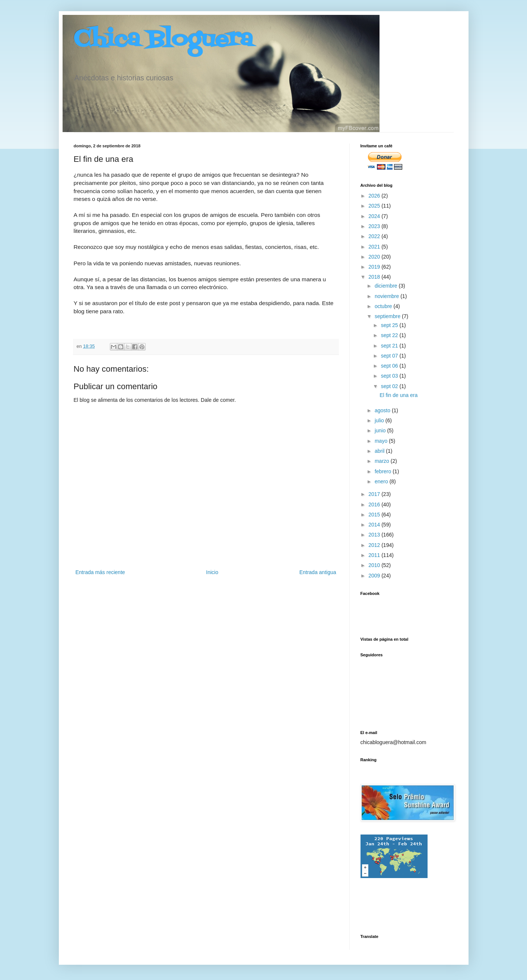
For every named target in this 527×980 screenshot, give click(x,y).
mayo (382, 441)
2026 (375, 196)
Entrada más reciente (100, 572)
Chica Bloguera (163, 40)
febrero (384, 471)
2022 (375, 236)
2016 (375, 505)
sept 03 (390, 376)
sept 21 (390, 346)
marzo (383, 461)
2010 (375, 565)
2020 (375, 257)
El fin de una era (399, 395)
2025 (375, 206)
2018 (375, 277)
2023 (375, 226)
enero (382, 481)
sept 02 (390, 386)
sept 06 (390, 366)
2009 (375, 576)
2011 (375, 555)
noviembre (388, 296)
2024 (375, 216)
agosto (383, 410)
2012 (375, 545)
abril (380, 451)
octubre (384, 306)
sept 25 (390, 325)
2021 (375, 247)
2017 (375, 494)
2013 (375, 535)
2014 (375, 525)
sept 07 (390, 356)
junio (381, 430)
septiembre (388, 316)
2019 (375, 267)
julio (380, 420)
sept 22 (390, 335)
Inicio (212, 572)
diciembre (387, 286)
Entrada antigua (318, 572)
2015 (375, 515)
